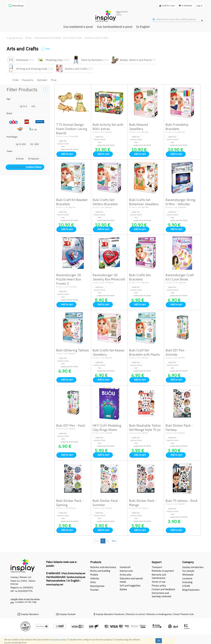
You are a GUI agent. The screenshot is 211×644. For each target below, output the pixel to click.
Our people (188, 571)
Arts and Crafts (73, 38)
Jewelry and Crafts (96, 38)
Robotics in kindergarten (160, 614)
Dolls (93, 582)
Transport (157, 567)
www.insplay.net (55, 585)
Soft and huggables (130, 586)
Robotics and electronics (103, 567)
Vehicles (95, 578)
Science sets (127, 571)
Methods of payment (163, 571)
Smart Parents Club (184, 614)
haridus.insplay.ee (76, 577)
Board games (97, 586)
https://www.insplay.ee (73, 573)
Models (94, 575)
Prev (97, 541)
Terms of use (159, 582)
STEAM (186, 586)
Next (114, 541)
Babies (123, 589)
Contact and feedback (163, 589)
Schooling (187, 582)
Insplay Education (30, 614)
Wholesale (188, 575)
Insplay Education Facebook (110, 614)
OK (159, 641)
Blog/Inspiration (191, 590)
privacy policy (60, 640)
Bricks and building (100, 571)
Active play (126, 575)
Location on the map (26, 602)
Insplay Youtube (67, 614)
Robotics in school (135, 614)
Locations (187, 578)
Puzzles (94, 590)
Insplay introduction (193, 567)
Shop (29, 38)
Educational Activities (48, 38)
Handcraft (125, 567)
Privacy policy (159, 586)
